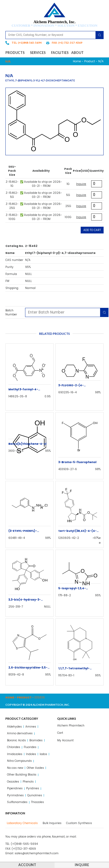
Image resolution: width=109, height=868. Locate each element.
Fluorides (30, 747)
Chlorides (14, 747)
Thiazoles (38, 802)
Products (16, 53)
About (77, 53)
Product (90, 61)
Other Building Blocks (22, 775)
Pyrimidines (15, 795)
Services (39, 53)
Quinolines (35, 795)
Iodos (43, 754)
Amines (31, 727)
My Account (65, 740)
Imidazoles (15, 754)
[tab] (22, 823)
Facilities (60, 53)
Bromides (36, 740)
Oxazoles (13, 782)
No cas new (15, 768)
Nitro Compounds (19, 761)
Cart (60, 733)
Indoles (31, 754)
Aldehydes (14, 727)
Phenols (28, 782)
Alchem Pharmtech (71, 726)
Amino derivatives (20, 733)
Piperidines (15, 788)
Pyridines (33, 788)
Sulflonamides (17, 802)
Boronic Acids (16, 740)
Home (77, 61)
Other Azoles (35, 768)
